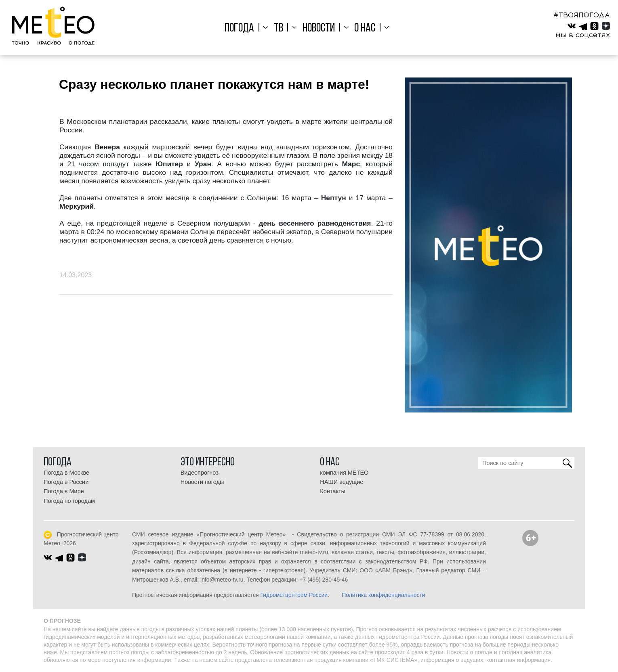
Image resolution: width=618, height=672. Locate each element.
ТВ (280, 28)
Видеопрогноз (200, 473)
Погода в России (66, 482)
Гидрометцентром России (294, 595)
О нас (363, 28)
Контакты (333, 491)
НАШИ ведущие (342, 482)
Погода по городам (69, 501)
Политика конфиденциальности (384, 595)
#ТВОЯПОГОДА (582, 15)
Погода (243, 28)
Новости (319, 28)
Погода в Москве (66, 473)
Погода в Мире (64, 491)
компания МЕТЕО (344, 473)
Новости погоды (202, 482)
